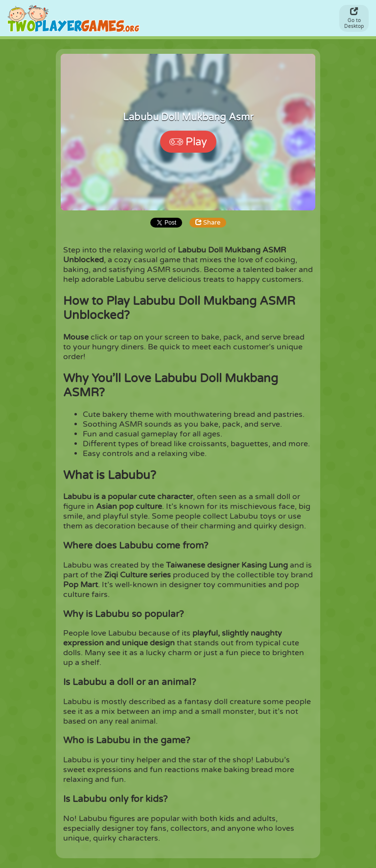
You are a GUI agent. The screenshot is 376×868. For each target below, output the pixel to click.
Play (188, 142)
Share (192, 223)
